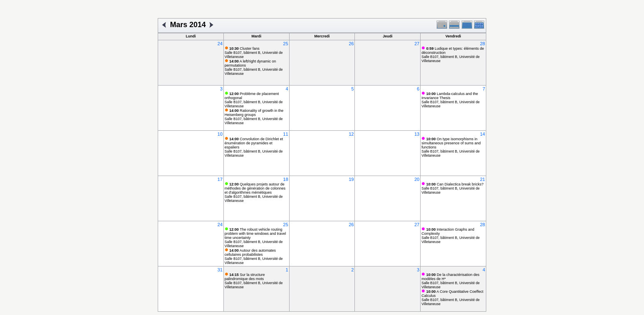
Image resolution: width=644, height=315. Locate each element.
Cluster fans (244, 49)
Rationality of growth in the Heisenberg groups (254, 113)
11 (285, 134)
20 (417, 179)
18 (285, 179)
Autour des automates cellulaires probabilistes (250, 252)
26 (351, 44)
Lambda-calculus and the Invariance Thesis (450, 96)
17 (220, 179)
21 (483, 179)
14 (483, 134)
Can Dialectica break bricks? (455, 184)
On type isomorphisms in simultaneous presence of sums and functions (451, 143)
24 (220, 44)
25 (285, 44)
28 (483, 44)
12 (351, 134)
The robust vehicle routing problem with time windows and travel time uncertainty (255, 234)
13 (417, 134)
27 (417, 44)
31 (220, 270)
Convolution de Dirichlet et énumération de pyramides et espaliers (254, 143)
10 (220, 134)
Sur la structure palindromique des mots (245, 277)
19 (351, 179)
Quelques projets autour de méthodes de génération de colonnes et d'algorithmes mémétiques (255, 188)
